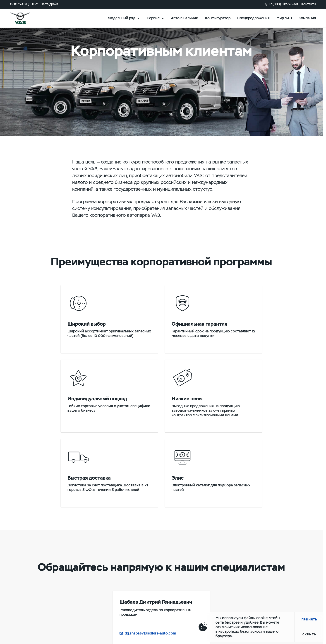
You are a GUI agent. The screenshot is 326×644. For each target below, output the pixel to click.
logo (26, 18)
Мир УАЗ (284, 18)
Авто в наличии (185, 18)
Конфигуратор (218, 18)
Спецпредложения (253, 18)
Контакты (309, 4)
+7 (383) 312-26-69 (283, 4)
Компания (307, 18)
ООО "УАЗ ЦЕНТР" (24, 4)
